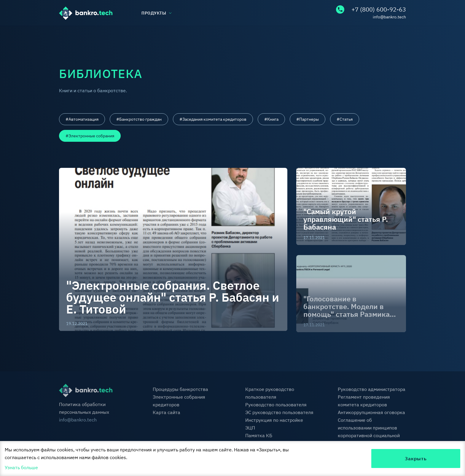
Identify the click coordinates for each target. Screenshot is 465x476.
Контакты (395, 35)
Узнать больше (21, 467)
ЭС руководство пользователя (279, 413)
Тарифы (274, 35)
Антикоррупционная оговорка (371, 413)
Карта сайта (167, 413)
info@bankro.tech (389, 17)
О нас (65, 35)
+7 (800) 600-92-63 (371, 9)
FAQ (333, 35)
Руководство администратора (372, 390)
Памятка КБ (259, 437)
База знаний (132, 35)
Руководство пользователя (276, 406)
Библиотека (206, 35)
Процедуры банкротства (180, 390)
